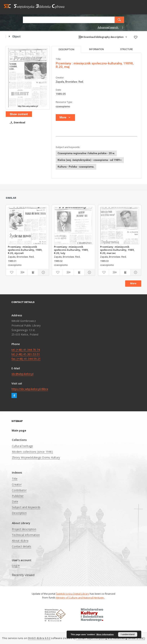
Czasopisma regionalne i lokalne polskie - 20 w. (86, 153)
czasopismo (63, 106)
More (133, 283)
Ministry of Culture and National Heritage (80, 598)
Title (15, 479)
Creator (17, 484)
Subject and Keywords (26, 507)
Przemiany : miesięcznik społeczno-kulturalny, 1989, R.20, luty (71, 250)
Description (19, 513)
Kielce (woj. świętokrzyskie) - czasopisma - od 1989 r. (90, 160)
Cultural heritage (22, 446)
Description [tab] (66, 49)
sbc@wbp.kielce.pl (22, 374)
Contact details (22, 546)
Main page (19, 430)
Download (17, 123)
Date (15, 501)
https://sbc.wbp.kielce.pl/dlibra (30, 389)
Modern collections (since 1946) (32, 452)
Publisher (18, 496)
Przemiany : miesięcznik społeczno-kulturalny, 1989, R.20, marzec (117, 250)
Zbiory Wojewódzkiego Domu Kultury (36, 457)
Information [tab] (96, 49)
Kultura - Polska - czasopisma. (76, 167)
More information (105, 634)
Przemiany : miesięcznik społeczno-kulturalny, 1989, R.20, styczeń (25, 250)
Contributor (19, 490)
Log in (16, 565)
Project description (24, 529)
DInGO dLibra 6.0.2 (39, 638)
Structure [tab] (127, 49)
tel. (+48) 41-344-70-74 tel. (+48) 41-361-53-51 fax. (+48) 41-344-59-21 (26, 354)
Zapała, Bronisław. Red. (70, 82)
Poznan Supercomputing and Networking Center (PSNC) (111, 638)
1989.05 (61, 94)
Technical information (26, 535)
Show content (19, 114)
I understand (128, 634)
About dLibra (20, 541)
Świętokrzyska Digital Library (73, 594)
